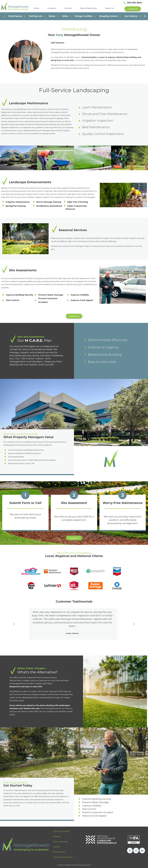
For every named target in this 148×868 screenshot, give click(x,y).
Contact (57, 847)
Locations (52, 8)
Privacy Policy (59, 852)
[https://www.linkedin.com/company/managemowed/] (142, 851)
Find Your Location (61, 831)
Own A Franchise (61, 842)
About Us (109, 8)
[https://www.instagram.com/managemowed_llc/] (136, 851)
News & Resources (89, 8)
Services (68, 8)
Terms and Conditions (63, 857)
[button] (14, 624)
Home (36, 8)
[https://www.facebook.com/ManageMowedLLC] (130, 851)
